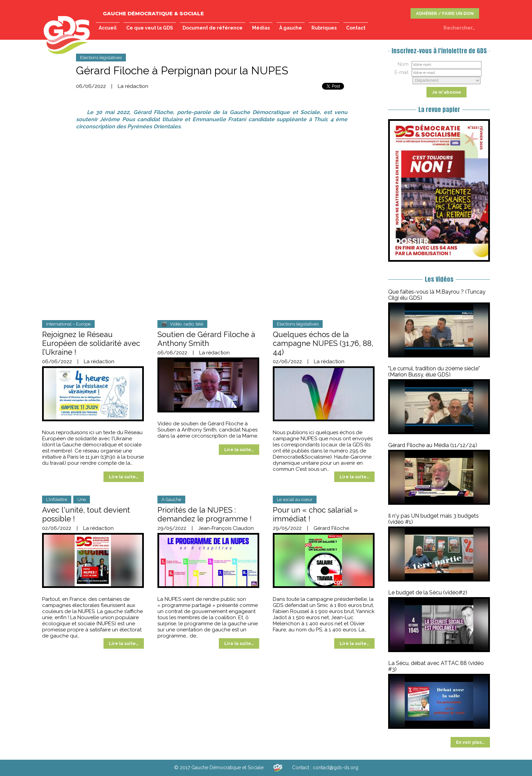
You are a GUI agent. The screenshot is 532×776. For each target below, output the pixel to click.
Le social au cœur (295, 500)
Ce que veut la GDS (150, 28)
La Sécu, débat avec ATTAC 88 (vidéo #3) (436, 666)
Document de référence (213, 28)
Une (82, 500)
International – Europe (68, 324)
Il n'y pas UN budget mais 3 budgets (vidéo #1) (433, 519)
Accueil (108, 28)
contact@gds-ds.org (336, 768)
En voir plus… (470, 742)
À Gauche (171, 500)
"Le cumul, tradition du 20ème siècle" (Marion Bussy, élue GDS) (434, 372)
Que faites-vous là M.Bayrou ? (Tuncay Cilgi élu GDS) (437, 295)
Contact (356, 28)
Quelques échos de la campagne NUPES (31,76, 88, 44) (323, 343)
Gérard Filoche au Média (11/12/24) (433, 445)
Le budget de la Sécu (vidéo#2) (428, 593)
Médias (261, 28)
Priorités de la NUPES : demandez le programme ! (205, 514)
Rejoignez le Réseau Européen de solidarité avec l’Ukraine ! (91, 343)
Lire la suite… (124, 477)
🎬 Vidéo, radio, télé (182, 324)
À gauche (291, 28)
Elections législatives (101, 58)
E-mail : (403, 72)
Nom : (404, 64)
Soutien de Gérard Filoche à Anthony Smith (206, 339)
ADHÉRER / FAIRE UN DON (445, 13)
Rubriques (324, 28)
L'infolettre (57, 500)
